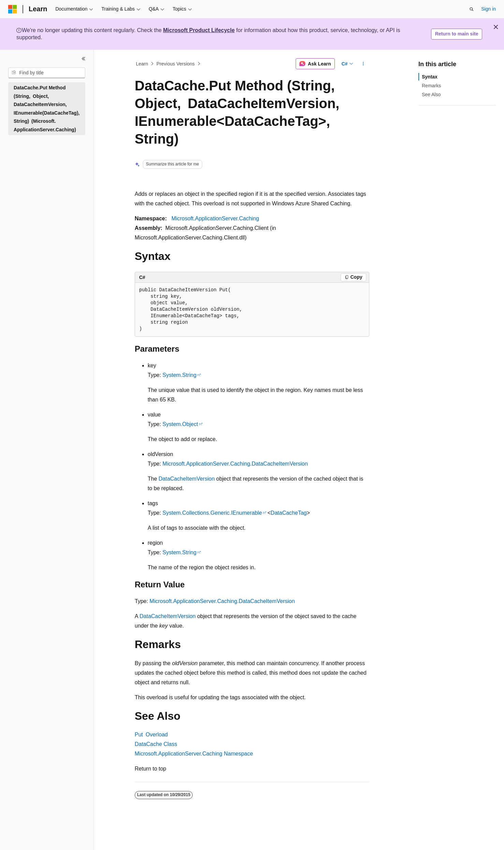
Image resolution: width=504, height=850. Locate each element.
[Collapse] (84, 59)
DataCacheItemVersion (187, 479)
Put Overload (151, 735)
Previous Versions (176, 64)
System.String (180, 375)
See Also (431, 94)
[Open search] (472, 9)
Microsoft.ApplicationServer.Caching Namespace (194, 754)
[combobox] (47, 73)
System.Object (180, 424)
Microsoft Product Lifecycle (199, 30)
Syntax (430, 77)
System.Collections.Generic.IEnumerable (212, 513)
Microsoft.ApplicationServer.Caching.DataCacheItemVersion (235, 464)
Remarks (431, 86)
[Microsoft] (13, 9)
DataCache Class (156, 744)
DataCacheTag (289, 513)
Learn (142, 64)
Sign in (488, 9)
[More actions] (363, 64)
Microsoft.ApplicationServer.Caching (215, 218)
